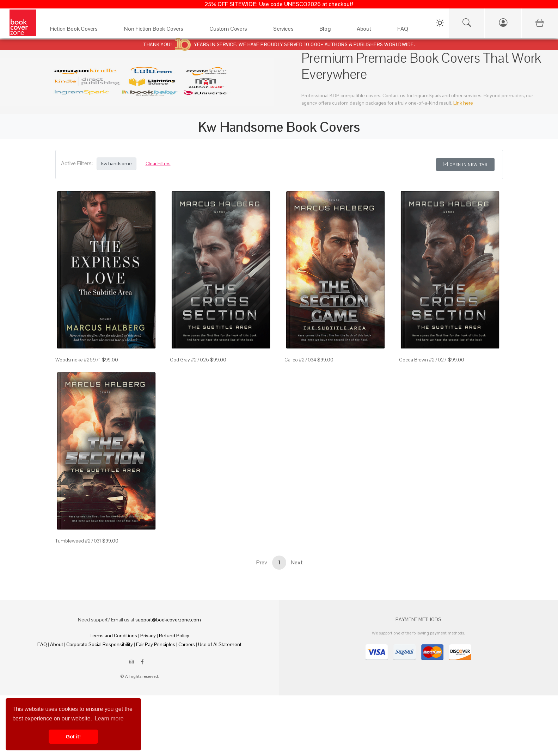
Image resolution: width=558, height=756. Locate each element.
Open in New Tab (465, 165)
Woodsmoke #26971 (78, 360)
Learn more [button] (109, 718)
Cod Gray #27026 (189, 360)
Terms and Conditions (114, 636)
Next (297, 562)
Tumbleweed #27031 (78, 541)
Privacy (148, 636)
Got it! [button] (73, 737)
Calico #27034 (300, 360)
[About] (370, 30)
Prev (262, 562)
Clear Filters (158, 163)
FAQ (42, 644)
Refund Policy (174, 636)
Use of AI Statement (220, 644)
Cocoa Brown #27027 (423, 360)
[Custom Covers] (234, 30)
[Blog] (331, 30)
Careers (187, 644)
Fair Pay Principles (156, 644)
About (57, 644)
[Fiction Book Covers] (80, 30)
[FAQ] (409, 30)
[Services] (289, 30)
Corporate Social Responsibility (100, 644)
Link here (463, 103)
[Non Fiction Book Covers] (160, 30)
